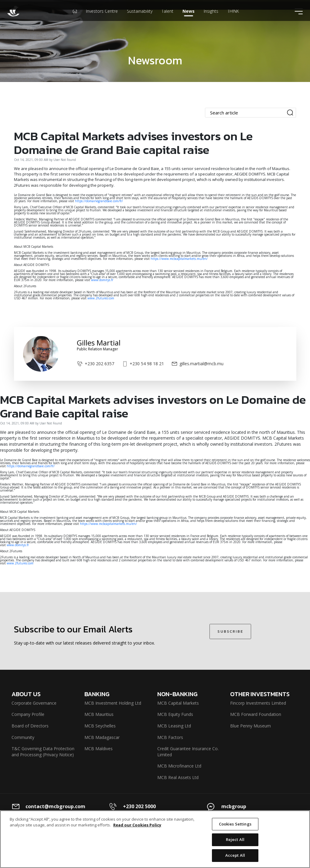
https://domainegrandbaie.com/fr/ (99, 201)
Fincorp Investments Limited (258, 703)
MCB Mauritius (99, 714)
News (189, 19)
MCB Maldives (99, 749)
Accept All (235, 861)
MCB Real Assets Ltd (178, 777)
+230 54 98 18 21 (143, 364)
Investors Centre (102, 19)
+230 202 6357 (95, 364)
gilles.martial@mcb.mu (198, 364)
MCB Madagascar (102, 737)
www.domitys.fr (102, 280)
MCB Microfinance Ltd (179, 766)
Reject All (235, 846)
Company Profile (28, 714)
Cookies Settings (235, 830)
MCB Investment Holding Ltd (113, 703)
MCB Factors (170, 737)
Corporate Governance (34, 703)
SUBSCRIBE (230, 631)
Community (23, 737)
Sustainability (140, 19)
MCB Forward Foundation (256, 714)
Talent (167, 19)
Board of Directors (30, 726)
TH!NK (233, 19)
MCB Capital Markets (178, 703)
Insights (211, 19)
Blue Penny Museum (250, 726)
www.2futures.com (101, 298)
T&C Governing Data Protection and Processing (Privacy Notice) (43, 752)
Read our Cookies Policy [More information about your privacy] (137, 831)
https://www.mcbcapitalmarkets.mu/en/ (180, 259)
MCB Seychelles (100, 726)
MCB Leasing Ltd (174, 726)
